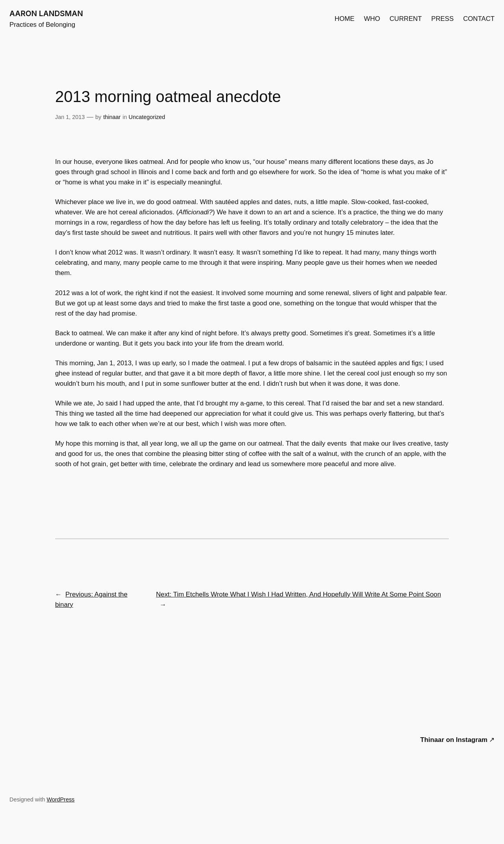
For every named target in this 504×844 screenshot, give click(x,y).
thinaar (112, 117)
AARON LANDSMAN (46, 13)
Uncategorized (147, 117)
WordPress (60, 799)
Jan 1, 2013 (70, 117)
